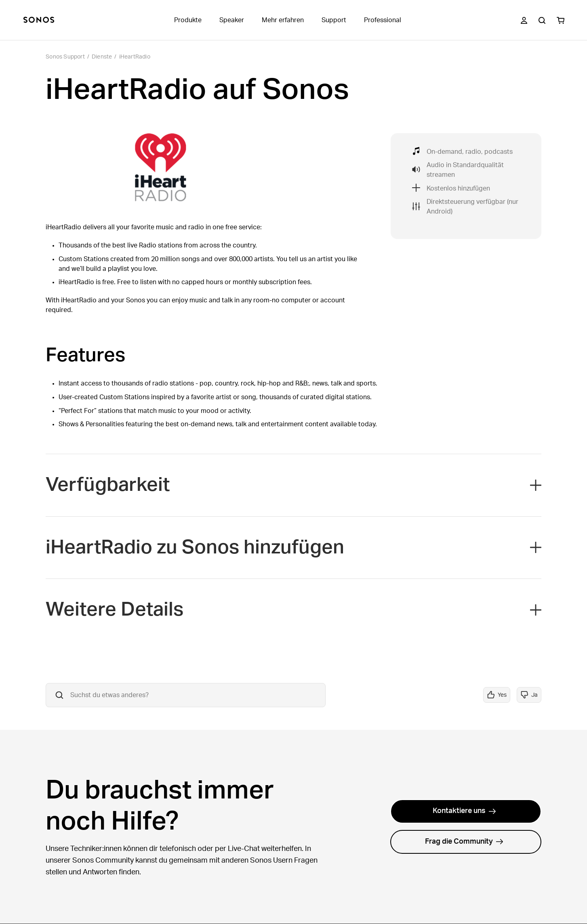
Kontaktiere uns (464, 811)
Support (334, 20)
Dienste (102, 57)
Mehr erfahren (283, 20)
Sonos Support (65, 57)
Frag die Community (464, 842)
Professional (383, 20)
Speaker (232, 20)
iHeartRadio (135, 57)
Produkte (188, 20)
